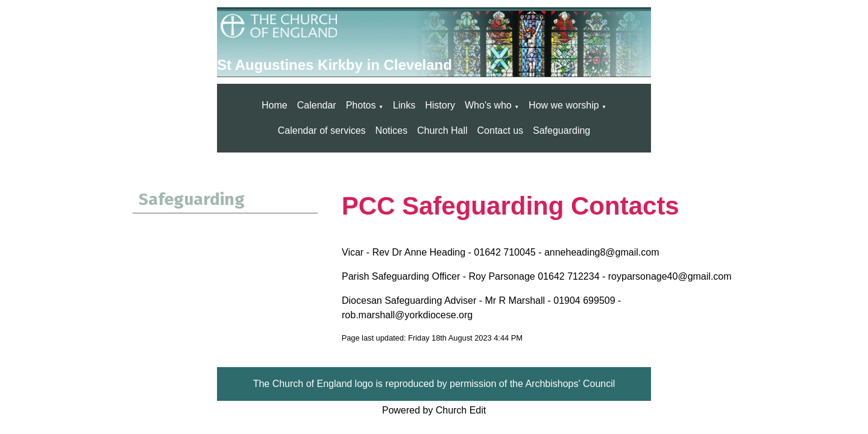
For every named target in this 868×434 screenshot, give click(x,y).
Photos (361, 105)
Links (404, 105)
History (440, 105)
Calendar (317, 105)
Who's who (488, 105)
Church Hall (442, 131)
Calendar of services (322, 131)
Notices (392, 131)
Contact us (500, 131)
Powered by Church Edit (434, 410)
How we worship (564, 105)
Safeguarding (561, 131)
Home (275, 105)
